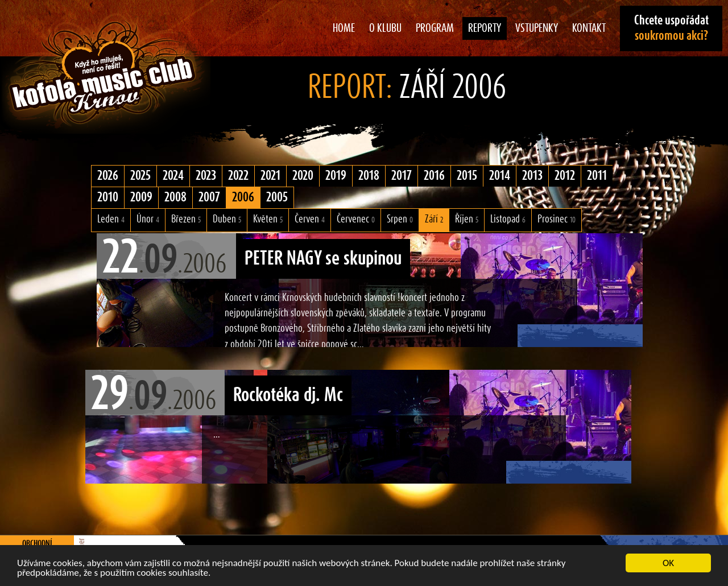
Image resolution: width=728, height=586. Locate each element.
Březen (186, 219)
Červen (310, 219)
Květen (268, 219)
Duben (227, 219)
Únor (148, 219)
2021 (270, 176)
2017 (402, 176)
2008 (175, 197)
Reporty (485, 28)
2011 (597, 176)
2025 (140, 176)
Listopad (508, 219)
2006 (243, 197)
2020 (303, 176)
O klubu (385, 28)
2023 (206, 176)
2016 (434, 176)
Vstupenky (537, 28)
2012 (565, 176)
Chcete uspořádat (671, 28)
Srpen (400, 219)
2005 (277, 197)
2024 (173, 176)
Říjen (467, 219)
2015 (467, 176)
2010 (108, 197)
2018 (369, 176)
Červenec (356, 219)
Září (434, 219)
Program (435, 28)
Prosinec (557, 219)
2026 (108, 176)
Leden (111, 219)
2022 (238, 176)
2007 (209, 197)
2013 (532, 176)
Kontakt (589, 28)
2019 (336, 176)
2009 (141, 197)
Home (344, 28)
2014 (500, 176)
